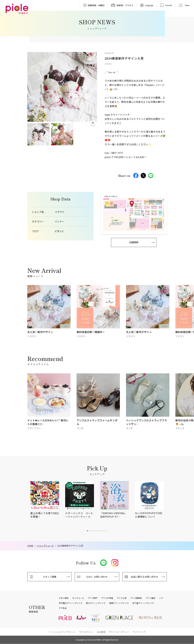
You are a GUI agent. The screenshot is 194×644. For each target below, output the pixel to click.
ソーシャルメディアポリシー (62, 632)
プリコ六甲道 (107, 598)
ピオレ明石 (64, 598)
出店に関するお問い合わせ (144, 577)
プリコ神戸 (93, 598)
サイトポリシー (87, 632)
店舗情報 (134, 242)
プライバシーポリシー (119, 632)
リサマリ (60, 212)
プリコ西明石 (136, 598)
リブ (161, 598)
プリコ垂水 (151, 598)
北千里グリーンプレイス (143, 603)
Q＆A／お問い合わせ (97, 577)
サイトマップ (139, 632)
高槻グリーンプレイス (119, 603)
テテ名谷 (63, 608)
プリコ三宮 (122, 598)
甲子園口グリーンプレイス (71, 603)
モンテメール (78, 598)
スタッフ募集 (50, 577)
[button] (87, 531)
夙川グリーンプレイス (96, 603)
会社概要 (101, 632)
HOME (30, 546)
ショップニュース (45, 546)
